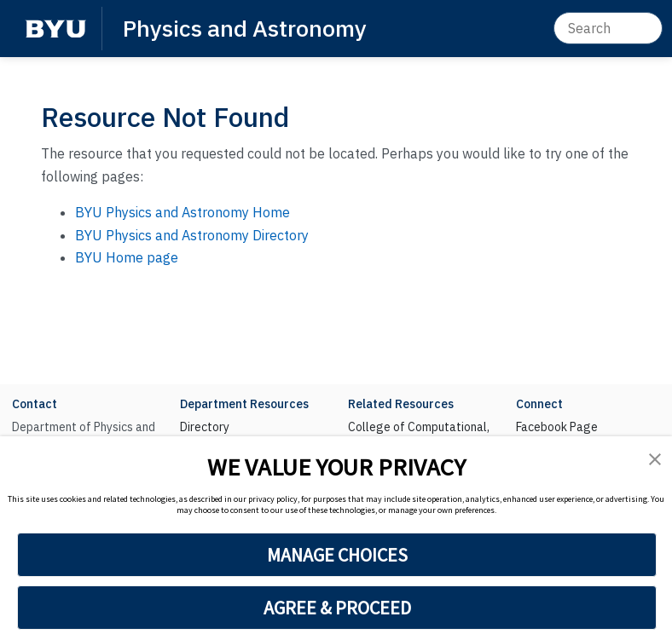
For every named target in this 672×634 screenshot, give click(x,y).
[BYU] (55, 29)
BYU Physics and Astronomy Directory (192, 235)
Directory (205, 427)
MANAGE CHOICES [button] (337, 555)
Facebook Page (557, 427)
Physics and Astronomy (245, 28)
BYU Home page (127, 257)
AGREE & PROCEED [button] (337, 608)
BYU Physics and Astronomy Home (182, 212)
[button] (655, 459)
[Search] (608, 28)
